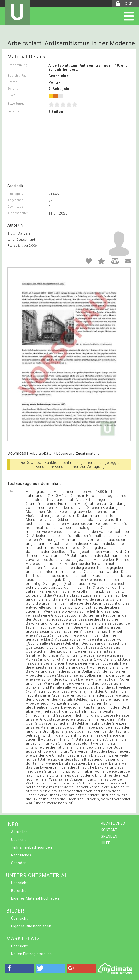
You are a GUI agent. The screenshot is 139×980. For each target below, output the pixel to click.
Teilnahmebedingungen (32, 847)
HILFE (106, 843)
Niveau (12, 95)
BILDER (15, 911)
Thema (12, 82)
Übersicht (19, 883)
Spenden (19, 863)
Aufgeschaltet (18, 213)
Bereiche (19, 891)
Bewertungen (17, 104)
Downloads (16, 207)
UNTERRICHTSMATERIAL (37, 875)
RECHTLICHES (113, 823)
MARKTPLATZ (23, 939)
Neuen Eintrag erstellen (32, 954)
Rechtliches (21, 855)
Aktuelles (19, 832)
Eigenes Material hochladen (35, 898)
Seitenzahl (15, 111)
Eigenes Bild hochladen (31, 926)
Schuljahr (14, 89)
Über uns (19, 840)
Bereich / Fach (18, 76)
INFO (12, 824)
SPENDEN (109, 836)
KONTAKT (109, 830)
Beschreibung (18, 65)
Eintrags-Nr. (16, 194)
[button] (20, 968)
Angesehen (15, 200)
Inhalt (12, 491)
